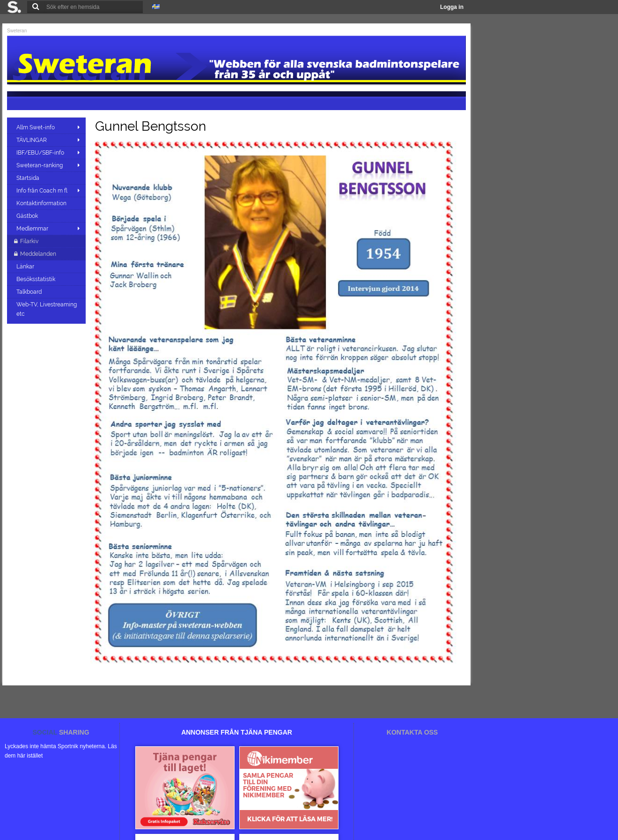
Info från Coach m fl (42, 191)
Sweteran (17, 31)
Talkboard (30, 292)
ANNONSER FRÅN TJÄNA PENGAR (237, 732)
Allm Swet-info (36, 127)
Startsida (29, 178)
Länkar (26, 267)
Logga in (452, 7)
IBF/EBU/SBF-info (40, 153)
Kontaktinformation (42, 203)
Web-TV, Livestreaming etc (47, 309)
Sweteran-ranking (40, 165)
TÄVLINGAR (32, 140)
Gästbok (28, 216)
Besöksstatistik (37, 279)
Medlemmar (32, 229)
